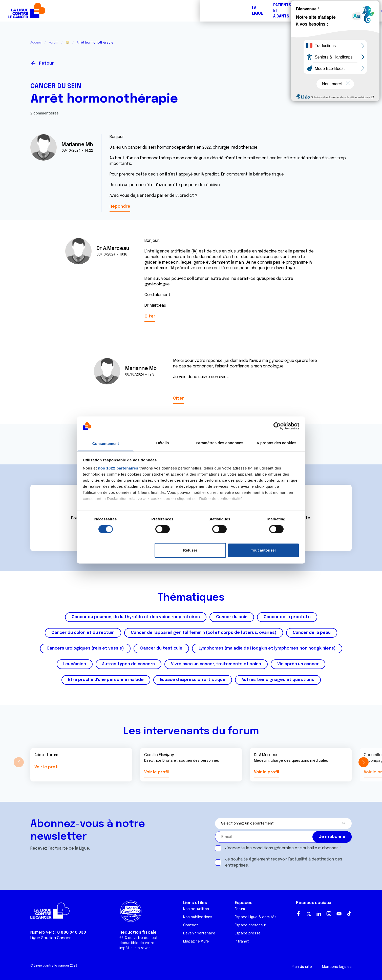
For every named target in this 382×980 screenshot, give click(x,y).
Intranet (242, 942)
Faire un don (354, 11)
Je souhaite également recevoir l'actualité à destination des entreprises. (284, 862)
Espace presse (248, 933)
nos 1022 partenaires (118, 468)
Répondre (120, 207)
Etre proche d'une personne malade (106, 680)
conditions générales (273, 848)
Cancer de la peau (312, 633)
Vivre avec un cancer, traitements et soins (216, 664)
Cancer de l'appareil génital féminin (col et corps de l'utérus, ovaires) (204, 633)
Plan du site (302, 967)
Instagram (329, 914)
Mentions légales (337, 967)
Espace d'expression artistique (193, 680)
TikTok (349, 914)
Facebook (299, 914)
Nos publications (198, 917)
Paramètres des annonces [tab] (219, 443)
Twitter (309, 914)
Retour (46, 63)
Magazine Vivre (196, 942)
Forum (139, 11)
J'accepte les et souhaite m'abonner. (282, 848)
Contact (191, 925)
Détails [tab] (163, 443)
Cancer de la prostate (287, 617)
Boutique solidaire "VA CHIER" (283, 11)
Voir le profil (47, 767)
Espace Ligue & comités (256, 917)
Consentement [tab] (106, 444)
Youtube (339, 914)
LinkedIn (319, 914)
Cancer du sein (56, 86)
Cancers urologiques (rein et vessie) (85, 648)
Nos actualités (196, 909)
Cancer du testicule (161, 648)
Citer (150, 316)
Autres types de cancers (129, 664)
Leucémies (75, 664)
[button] (363, 762)
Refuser (190, 550)
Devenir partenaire (199, 933)
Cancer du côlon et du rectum (83, 633)
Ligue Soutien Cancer (51, 938)
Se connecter (333, 61)
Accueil (36, 43)
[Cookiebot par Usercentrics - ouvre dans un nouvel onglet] (277, 426)
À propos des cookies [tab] (277, 443)
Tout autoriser (264, 550)
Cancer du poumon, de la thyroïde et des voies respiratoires (136, 617)
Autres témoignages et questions (278, 680)
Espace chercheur (250, 925)
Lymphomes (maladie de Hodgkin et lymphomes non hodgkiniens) (267, 648)
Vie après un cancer (298, 664)
